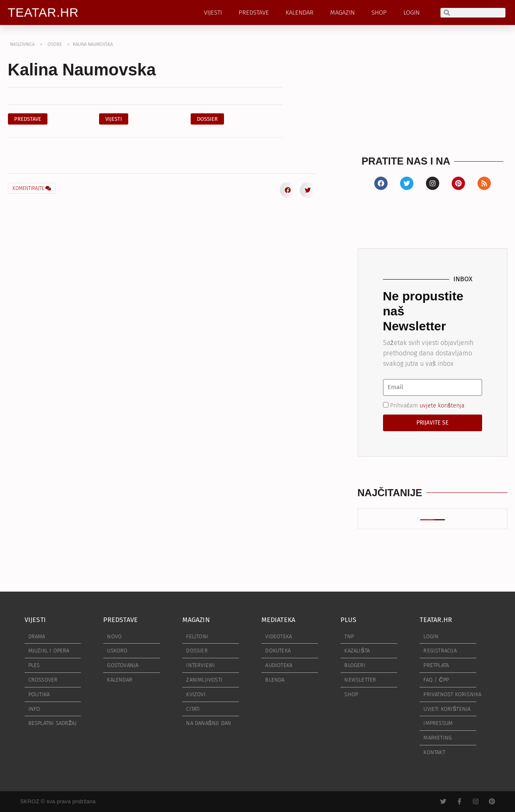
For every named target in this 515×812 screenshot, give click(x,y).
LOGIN (412, 12)
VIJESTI (213, 12)
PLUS (348, 620)
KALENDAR (300, 12)
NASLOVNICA (22, 44)
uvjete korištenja (442, 405)
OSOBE (55, 44)
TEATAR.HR (43, 12)
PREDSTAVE (254, 12)
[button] (207, 119)
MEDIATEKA (278, 620)
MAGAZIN (342, 12)
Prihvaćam (427, 405)
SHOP (379, 12)
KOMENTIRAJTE (32, 188)
